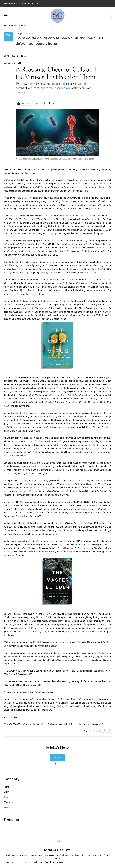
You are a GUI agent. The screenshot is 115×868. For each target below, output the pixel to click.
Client (6, 792)
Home (6, 787)
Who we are (9, 802)
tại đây (14, 717)
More (57, 758)
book (23, 26)
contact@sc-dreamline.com (51, 862)
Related (58, 747)
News (6, 807)
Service (7, 797)
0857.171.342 (21, 862)
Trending (11, 819)
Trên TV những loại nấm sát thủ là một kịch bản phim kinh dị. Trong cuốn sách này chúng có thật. (59, 724)
